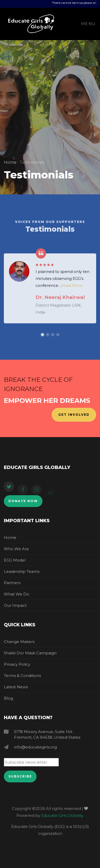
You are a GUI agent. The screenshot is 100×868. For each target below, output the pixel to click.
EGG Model (15, 560)
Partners (12, 583)
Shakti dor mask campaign (30, 653)
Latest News (16, 687)
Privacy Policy (17, 664)
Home (11, 162)
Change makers (19, 642)
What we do (16, 594)
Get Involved (74, 415)
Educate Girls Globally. (62, 815)
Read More (72, 288)
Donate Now (23, 501)
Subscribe (20, 776)
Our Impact (15, 605)
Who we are (16, 549)
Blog (8, 698)
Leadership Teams (22, 571)
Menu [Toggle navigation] (88, 24)
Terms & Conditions (22, 676)
